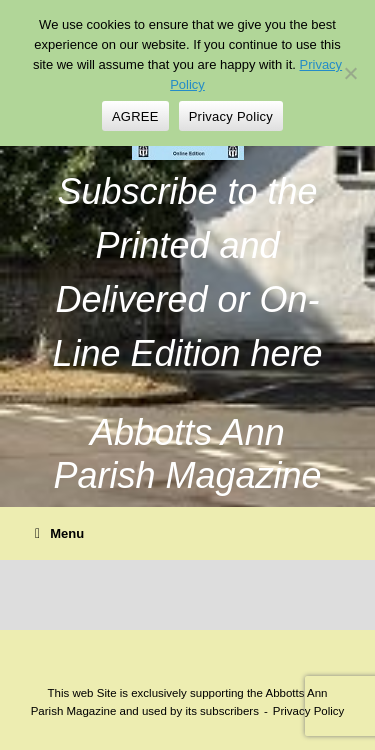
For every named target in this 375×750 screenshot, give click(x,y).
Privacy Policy (231, 116)
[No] (350, 73)
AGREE (135, 116)
